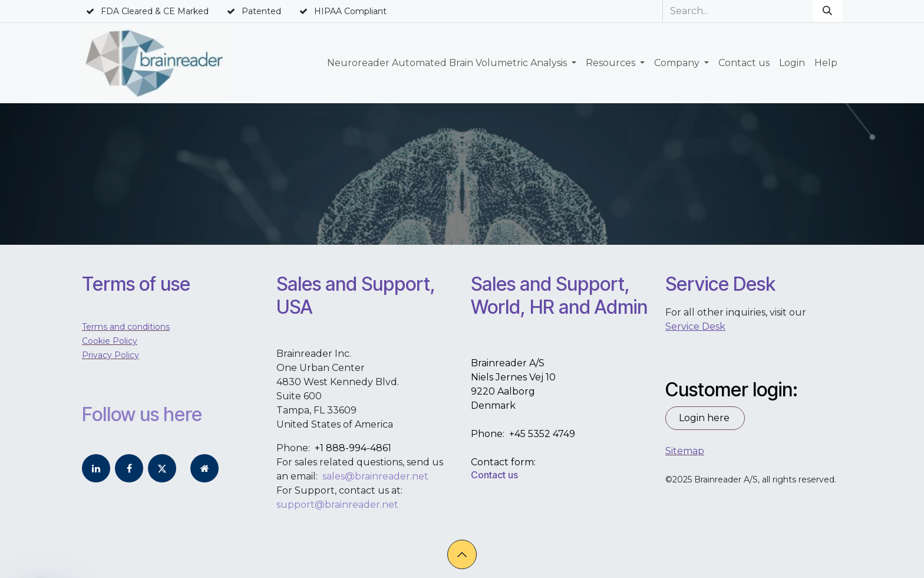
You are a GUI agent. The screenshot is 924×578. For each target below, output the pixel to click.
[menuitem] (452, 63)
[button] (462, 554)
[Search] (827, 11)
